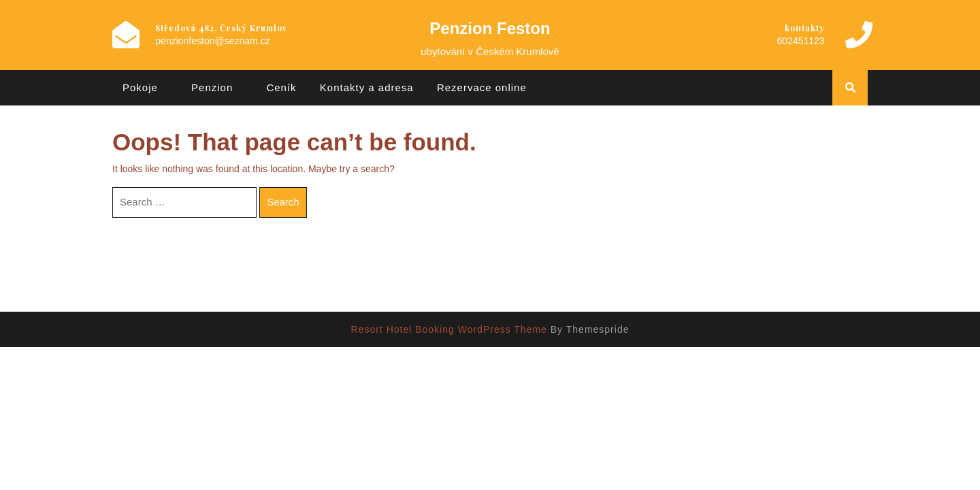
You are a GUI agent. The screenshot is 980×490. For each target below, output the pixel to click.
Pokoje (140, 87)
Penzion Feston (490, 28)
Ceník (281, 87)
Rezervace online (482, 87)
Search (283, 202)
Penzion (212, 87)
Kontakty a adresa (367, 87)
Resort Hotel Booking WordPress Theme (449, 329)
